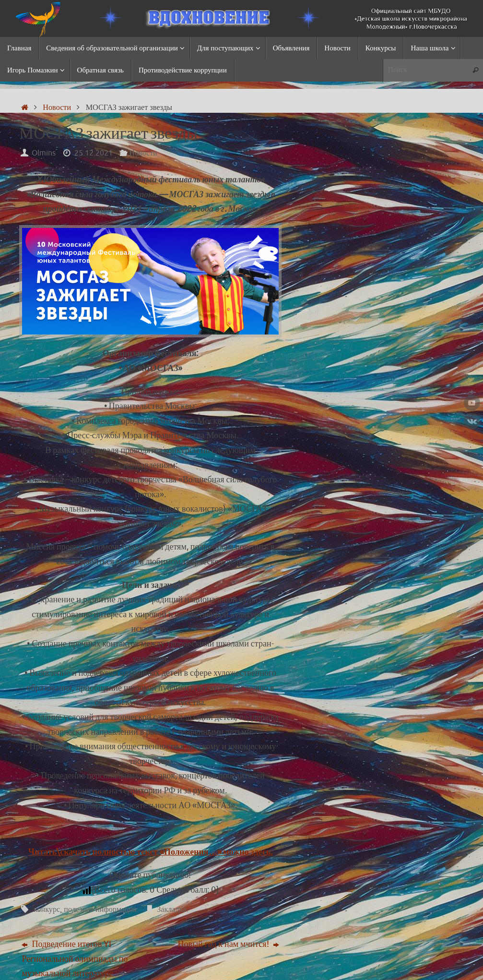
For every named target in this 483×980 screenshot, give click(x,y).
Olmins (44, 153)
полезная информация (100, 909)
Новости (57, 107)
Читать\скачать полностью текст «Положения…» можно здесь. (151, 852)
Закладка (171, 909)
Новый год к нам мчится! (229, 944)
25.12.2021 (94, 153)
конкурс (47, 909)
